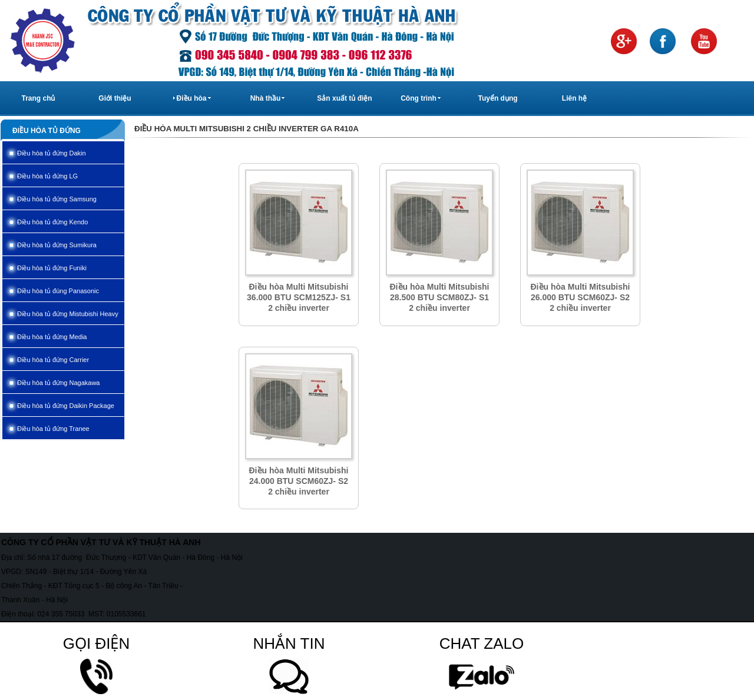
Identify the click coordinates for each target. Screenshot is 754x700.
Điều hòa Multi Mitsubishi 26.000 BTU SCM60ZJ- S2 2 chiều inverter (581, 297)
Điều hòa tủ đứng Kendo (52, 222)
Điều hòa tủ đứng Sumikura (57, 245)
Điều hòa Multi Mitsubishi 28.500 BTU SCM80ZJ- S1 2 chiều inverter (440, 297)
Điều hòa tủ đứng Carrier (53, 360)
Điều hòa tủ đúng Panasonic (58, 291)
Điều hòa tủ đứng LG (47, 176)
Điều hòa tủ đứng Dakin (52, 153)
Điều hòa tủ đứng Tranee (53, 429)
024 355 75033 (61, 614)
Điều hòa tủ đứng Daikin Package (66, 406)
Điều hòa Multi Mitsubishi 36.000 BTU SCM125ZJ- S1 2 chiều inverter (299, 297)
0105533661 (126, 614)
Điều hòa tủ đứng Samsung (57, 199)
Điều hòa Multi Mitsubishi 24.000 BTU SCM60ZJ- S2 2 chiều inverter (299, 481)
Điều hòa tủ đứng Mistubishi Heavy (68, 314)
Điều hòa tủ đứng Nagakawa (58, 383)
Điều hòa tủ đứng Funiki (52, 268)
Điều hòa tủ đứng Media (52, 337)
